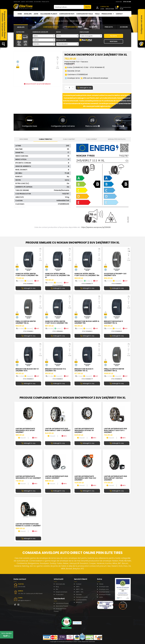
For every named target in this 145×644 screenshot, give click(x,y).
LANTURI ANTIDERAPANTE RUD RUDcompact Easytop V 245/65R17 (115, 430)
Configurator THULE (85, 14)
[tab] (21, 27)
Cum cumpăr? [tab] (69, 139)
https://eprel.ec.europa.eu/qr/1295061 (96, 227)
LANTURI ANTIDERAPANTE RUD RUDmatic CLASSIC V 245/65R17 (28, 525)
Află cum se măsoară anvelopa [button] (94, 78)
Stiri (57, 589)
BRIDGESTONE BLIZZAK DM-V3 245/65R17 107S (27, 370)
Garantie (79, 595)
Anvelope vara (104, 589)
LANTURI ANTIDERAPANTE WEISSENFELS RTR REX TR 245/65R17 (84, 430)
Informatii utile (60, 584)
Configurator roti (67, 14)
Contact (119, 14)
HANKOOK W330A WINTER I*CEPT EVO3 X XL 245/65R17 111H (87, 275)
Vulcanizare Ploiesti (49, 14)
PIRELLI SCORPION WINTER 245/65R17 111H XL (26, 322)
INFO (35, 438)
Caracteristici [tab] (45, 139)
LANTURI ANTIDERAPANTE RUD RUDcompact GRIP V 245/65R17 (58, 430)
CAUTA (87, 7)
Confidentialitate (81, 600)
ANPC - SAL (79, 589)
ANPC (78, 587)
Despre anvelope (62, 592)
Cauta (114, 36)
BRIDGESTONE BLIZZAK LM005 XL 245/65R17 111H (87, 322)
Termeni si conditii (82, 597)
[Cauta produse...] (69, 7)
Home (20, 14)
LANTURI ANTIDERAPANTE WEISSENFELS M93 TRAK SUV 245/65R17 (85, 478)
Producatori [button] (108, 14)
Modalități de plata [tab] (117, 139)
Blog (57, 587)
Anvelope (28, 14)
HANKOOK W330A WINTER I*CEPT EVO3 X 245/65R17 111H (27, 275)
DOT (37, 281)
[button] (93, 122)
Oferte (101, 584)
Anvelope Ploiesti (105, 595)
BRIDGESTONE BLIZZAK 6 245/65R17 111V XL (113, 322)
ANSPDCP (79, 602)
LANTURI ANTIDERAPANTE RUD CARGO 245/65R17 (57, 477)
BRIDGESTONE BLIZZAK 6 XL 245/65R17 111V (56, 370)
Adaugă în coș (84, 88)
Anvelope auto (104, 587)
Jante (36, 14)
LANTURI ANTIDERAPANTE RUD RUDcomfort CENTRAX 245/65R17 (115, 478)
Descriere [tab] (24, 139)
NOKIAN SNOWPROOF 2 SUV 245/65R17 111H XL (86, 21)
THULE (97, 14)
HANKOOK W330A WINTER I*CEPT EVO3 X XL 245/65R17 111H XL (57, 275)
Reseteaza (114, 41)
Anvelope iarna (104, 592)
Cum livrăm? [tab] (91, 139)
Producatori (60, 595)
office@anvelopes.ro (24, 600)
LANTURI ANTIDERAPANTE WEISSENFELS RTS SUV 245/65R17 (28, 477)
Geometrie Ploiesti (62, 606)
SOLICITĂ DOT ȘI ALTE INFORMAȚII (37, 84)
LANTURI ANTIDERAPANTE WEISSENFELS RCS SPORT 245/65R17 (25, 430)
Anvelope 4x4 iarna (61, 21)
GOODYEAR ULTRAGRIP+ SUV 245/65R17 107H (115, 275)
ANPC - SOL (80, 592)
